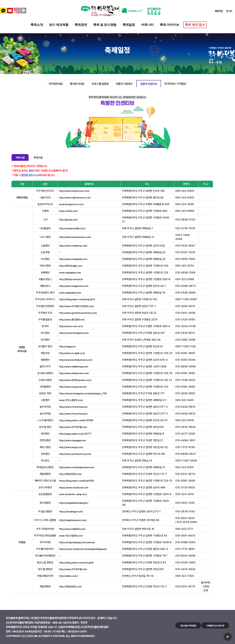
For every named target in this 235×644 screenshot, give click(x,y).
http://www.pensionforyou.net (75, 454)
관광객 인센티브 (149, 84)
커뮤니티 (147, 25)
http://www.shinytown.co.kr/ (74, 373)
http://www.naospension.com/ (75, 237)
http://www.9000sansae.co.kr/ (75, 380)
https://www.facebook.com (74, 487)
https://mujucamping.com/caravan (77, 542)
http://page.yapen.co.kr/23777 (75, 434)
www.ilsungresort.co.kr (71, 204)
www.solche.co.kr (68, 211)
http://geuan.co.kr (68, 220)
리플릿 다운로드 (124, 84)
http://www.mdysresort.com (74, 191)
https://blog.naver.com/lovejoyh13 (77, 299)
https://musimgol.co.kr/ (71, 511)
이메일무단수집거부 (215, 626)
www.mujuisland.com (70, 293)
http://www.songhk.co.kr (72, 353)
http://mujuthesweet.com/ (73, 520)
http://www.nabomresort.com (75, 197)
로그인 (229, 11)
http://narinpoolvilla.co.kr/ (72, 228)
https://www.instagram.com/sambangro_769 (83, 393)
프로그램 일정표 (100, 84)
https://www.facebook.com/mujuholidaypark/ (83, 549)
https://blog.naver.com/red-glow (76, 562)
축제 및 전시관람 (105, 25)
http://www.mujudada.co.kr (73, 259)
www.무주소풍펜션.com (71, 400)
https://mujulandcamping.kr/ (74, 503)
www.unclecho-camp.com (73, 494)
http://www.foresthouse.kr (73, 407)
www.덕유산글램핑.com (71, 536)
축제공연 (81, 25)
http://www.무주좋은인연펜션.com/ (76, 306)
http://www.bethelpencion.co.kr (76, 360)
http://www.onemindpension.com (77, 467)
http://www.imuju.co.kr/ (71, 447)
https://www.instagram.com (74, 333)
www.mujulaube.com (70, 273)
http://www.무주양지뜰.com (73, 427)
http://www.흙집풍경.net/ (72, 319)
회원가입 (219, 11)
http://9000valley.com (71, 266)
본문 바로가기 (0, 0)
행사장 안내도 (77, 84)
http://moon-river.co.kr (71, 326)
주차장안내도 (56, 84)
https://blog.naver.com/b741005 (76, 420)
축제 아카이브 (169, 25)
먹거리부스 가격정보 (175, 84)
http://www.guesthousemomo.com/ (78, 313)
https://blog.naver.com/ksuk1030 (76, 481)
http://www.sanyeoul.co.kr (73, 387)
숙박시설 (20, 157)
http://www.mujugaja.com (72, 440)
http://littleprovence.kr (71, 279)
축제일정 (129, 25)
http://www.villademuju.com (74, 366)
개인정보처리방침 (188, 626)
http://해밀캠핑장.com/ (70, 474)
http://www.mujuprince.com (74, 286)
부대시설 (38, 157)
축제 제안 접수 (195, 25)
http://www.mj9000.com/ (72, 529)
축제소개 (37, 25)
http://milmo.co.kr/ (69, 576)
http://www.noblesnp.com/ (73, 246)
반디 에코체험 (59, 25)
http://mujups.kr (67, 346)
